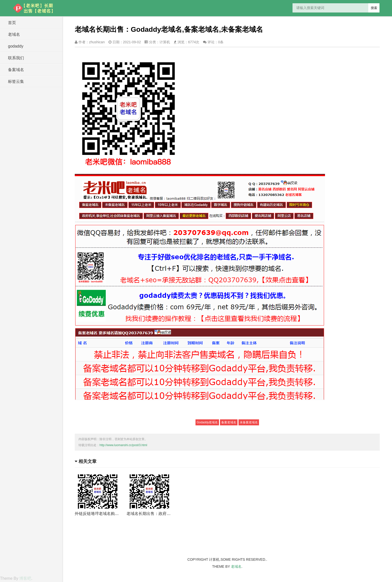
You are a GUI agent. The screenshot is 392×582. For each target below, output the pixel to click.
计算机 (165, 42)
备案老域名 (229, 422)
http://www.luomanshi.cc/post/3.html (123, 445)
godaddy (16, 46)
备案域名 (16, 70)
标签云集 (16, 81)
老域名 (14, 34)
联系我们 (16, 58)
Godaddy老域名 (207, 422)
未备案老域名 (249, 422)
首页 (12, 23)
